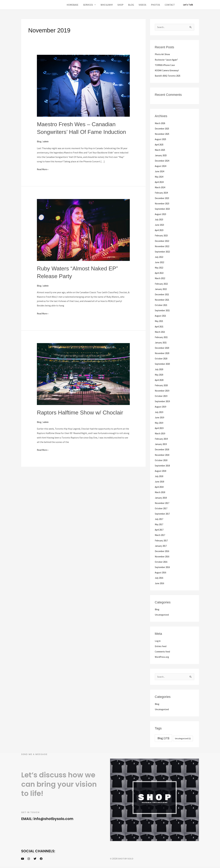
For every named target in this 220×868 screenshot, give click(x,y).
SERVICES (88, 5)
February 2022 (162, 283)
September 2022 (163, 251)
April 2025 (160, 145)
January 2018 (161, 496)
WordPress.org (162, 655)
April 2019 (160, 427)
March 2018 (161, 491)
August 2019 (161, 406)
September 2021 (163, 310)
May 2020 (159, 374)
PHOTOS (155, 5)
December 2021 (163, 294)
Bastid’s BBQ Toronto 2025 (168, 76)
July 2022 (159, 256)
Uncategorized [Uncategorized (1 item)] (183, 737)
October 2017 (162, 507)
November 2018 (163, 454)
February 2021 (162, 336)
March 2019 (161, 432)
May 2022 (159, 267)
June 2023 (160, 224)
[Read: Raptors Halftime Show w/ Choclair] (83, 381)
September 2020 (163, 363)
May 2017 (159, 523)
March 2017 (161, 534)
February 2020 (162, 384)
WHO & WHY (107, 5)
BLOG (131, 5)
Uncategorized (162, 613)
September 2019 (163, 400)
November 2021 (163, 299)
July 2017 (159, 518)
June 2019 (160, 416)
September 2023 (163, 208)
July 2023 (159, 219)
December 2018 (163, 448)
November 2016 (163, 555)
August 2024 (161, 166)
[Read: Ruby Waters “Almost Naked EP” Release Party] (83, 237)
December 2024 (163, 161)
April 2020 (160, 379)
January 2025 (161, 155)
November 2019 (163, 390)
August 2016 (161, 571)
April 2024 (160, 182)
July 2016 (159, 576)
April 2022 (160, 272)
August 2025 (161, 139)
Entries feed (161, 645)
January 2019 (161, 443)
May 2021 (159, 320)
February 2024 (162, 192)
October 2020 (162, 358)
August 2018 (161, 470)
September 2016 (163, 566)
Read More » (43, 177)
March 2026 (161, 123)
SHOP (120, 5)
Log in (158, 639)
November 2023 (163, 203)
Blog (39, 149)
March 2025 (161, 150)
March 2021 (161, 331)
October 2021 (162, 304)
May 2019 (159, 422)
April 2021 (160, 326)
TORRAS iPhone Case (166, 65)
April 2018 (160, 486)
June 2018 (160, 480)
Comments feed (163, 650)
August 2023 (161, 214)
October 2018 (162, 459)
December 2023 (163, 198)
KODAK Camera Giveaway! (168, 70)
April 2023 (160, 230)
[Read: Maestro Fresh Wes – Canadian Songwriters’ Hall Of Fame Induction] (83, 85)
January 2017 (161, 544)
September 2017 (163, 512)
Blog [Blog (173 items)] (163, 737)
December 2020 (163, 347)
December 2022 (163, 240)
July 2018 (159, 475)
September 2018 (163, 464)
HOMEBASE (73, 5)
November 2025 (163, 134)
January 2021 (161, 342)
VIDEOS (142, 5)
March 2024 (161, 187)
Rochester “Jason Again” (167, 60)
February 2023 (162, 235)
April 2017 (160, 528)
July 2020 (159, 368)
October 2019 (162, 395)
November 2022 (163, 246)
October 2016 (162, 560)
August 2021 (161, 315)
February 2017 (162, 539)
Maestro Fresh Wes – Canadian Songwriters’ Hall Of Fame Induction (79, 132)
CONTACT (170, 5)
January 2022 (161, 288)
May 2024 (159, 177)
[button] (188, 5)
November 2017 (163, 502)
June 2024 (160, 171)
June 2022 (160, 262)
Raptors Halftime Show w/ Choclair (83, 420)
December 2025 (163, 129)
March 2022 (161, 278)
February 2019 (162, 438)
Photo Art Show (163, 54)
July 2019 (159, 411)
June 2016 (160, 582)
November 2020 (163, 352)
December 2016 (163, 550)
